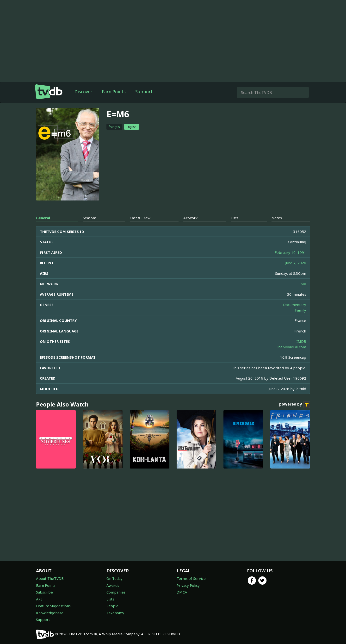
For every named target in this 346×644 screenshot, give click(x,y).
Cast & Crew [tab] (140, 218)
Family (301, 310)
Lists (110, 599)
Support (144, 92)
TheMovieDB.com (291, 347)
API (39, 599)
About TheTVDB (50, 578)
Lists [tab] (235, 218)
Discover (83, 92)
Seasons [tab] (90, 218)
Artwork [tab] (191, 218)
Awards (113, 585)
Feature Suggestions (53, 606)
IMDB (301, 341)
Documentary (295, 305)
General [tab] (43, 218)
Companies (116, 592)
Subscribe (44, 592)
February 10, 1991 (290, 252)
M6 (303, 284)
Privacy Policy (188, 585)
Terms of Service (191, 578)
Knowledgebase (50, 613)
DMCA (182, 592)
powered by (295, 405)
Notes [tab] (277, 218)
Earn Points (114, 92)
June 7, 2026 (296, 263)
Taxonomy (115, 613)
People (112, 606)
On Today (114, 578)
